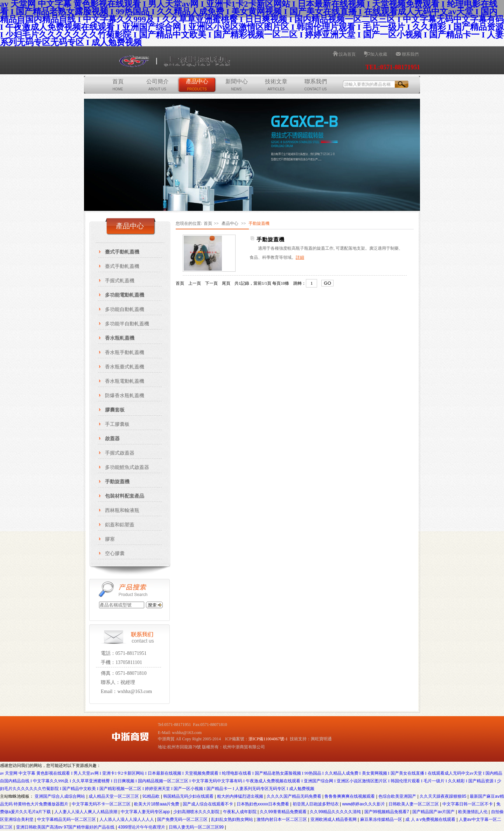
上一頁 (195, 283)
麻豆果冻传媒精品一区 (382, 819)
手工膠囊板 (117, 424)
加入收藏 (379, 54)
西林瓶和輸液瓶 (122, 510)
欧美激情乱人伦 (473, 812)
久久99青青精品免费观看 (284, 812)
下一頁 (211, 283)
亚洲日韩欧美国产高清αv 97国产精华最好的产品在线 (66, 827)
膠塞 (110, 539)
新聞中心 (237, 85)
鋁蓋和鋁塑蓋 (120, 525)
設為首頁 (347, 54)
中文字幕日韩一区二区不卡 (468, 804)
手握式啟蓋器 (120, 453)
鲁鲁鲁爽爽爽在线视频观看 (350, 796)
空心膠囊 (115, 553)
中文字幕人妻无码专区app (146, 812)
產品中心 (197, 85)
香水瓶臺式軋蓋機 (125, 367)
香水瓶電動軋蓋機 (125, 381)
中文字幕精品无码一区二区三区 (67, 819)
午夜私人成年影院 (240, 812)
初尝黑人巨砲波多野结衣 (316, 804)
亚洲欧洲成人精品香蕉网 (334, 819)
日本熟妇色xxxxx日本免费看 (263, 804)
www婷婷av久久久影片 (364, 804)
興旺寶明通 (321, 739)
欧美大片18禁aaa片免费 (157, 804)
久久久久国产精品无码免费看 (295, 796)
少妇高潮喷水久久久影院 (197, 812)
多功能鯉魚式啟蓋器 (127, 467)
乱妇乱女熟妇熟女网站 (233, 819)
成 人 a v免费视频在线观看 (431, 819)
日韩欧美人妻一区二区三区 (414, 804)
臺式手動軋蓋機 (122, 266)
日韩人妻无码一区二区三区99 (197, 827)
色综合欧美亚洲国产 (398, 796)
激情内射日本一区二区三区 (282, 819)
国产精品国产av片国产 (434, 812)
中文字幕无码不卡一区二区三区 (102, 804)
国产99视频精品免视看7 (387, 812)
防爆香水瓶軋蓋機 (125, 396)
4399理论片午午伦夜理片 (142, 827)
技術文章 (276, 85)
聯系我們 (410, 54)
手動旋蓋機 (271, 240)
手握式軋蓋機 (120, 281)
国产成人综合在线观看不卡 (208, 804)
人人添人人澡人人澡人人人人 (127, 819)
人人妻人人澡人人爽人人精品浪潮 (86, 812)
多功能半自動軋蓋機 (127, 324)
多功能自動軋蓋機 (125, 309)
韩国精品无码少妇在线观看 (189, 796)
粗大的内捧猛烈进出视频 (241, 796)
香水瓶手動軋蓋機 (125, 352)
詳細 (300, 257)
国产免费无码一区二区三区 (183, 819)
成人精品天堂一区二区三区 (114, 796)
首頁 (118, 85)
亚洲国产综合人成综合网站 (60, 796)
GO (327, 283)
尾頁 (226, 283)
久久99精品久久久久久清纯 (336, 812)
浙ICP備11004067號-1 (268, 739)
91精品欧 (152, 796)
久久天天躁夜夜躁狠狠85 (444, 796)
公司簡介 (157, 85)
